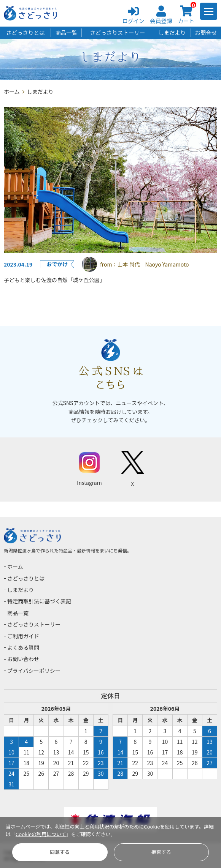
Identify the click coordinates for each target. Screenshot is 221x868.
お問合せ (206, 32)
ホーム (12, 92)
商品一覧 (66, 32)
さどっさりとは (25, 32)
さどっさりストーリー (117, 32)
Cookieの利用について (41, 834)
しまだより (172, 32)
